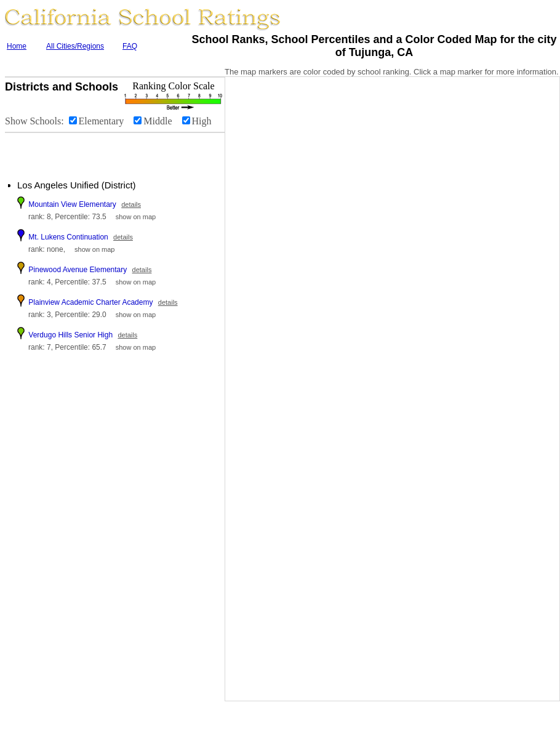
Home (17, 46)
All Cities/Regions (75, 46)
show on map (136, 217)
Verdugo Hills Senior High (70, 335)
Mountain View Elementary (72, 204)
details (131, 204)
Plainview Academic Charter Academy (90, 302)
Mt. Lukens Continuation (68, 237)
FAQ (130, 46)
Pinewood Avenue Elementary (78, 270)
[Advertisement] (80, 151)
